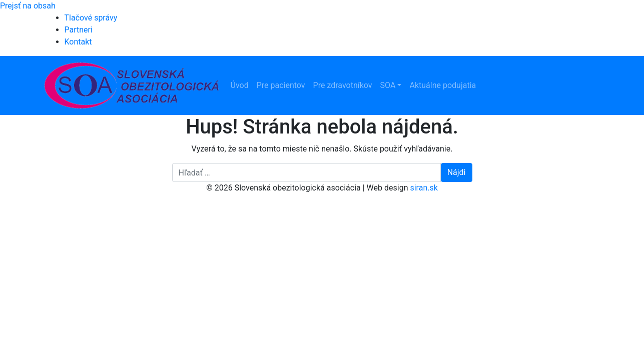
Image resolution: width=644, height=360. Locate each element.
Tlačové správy (91, 18)
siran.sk (424, 188)
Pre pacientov (281, 85)
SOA (388, 85)
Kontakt (78, 42)
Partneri (79, 30)
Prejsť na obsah (28, 6)
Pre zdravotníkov (343, 85)
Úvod (240, 85)
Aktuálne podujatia (443, 85)
